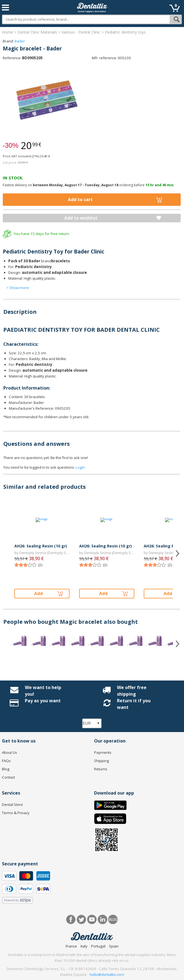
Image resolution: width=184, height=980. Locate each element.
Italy (84, 946)
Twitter (82, 920)
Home (7, 32)
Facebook (71, 920)
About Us (10, 752)
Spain (114, 946)
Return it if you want (134, 704)
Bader (20, 41)
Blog (6, 769)
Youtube (92, 920)
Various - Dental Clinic (81, 32)
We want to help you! (43, 691)
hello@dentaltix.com (107, 974)
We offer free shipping (132, 691)
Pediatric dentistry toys (125, 32)
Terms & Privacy (16, 813)
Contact (8, 777)
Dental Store (12, 804)
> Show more (18, 288)
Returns (101, 769)
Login (80, 467)
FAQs (6, 761)
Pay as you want (43, 701)
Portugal (98, 946)
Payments (103, 752)
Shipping (102, 761)
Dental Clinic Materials (37, 32)
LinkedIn (102, 920)
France (71, 946)
